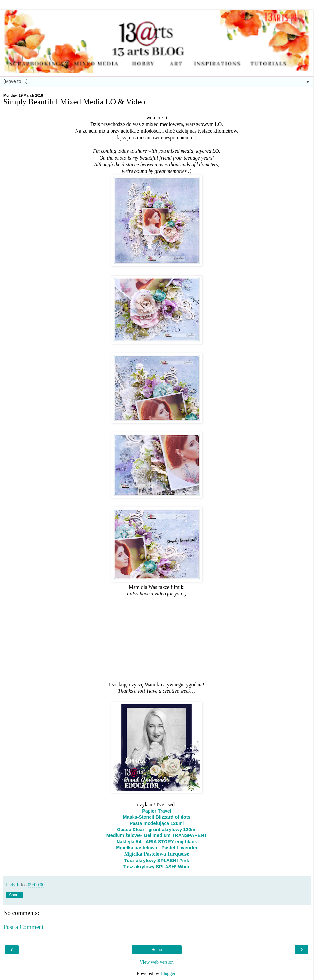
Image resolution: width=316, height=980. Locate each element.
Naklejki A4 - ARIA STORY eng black (157, 842)
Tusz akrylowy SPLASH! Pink (157, 861)
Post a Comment (24, 927)
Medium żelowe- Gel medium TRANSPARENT (157, 835)
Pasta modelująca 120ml (157, 823)
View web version (157, 962)
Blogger (168, 973)
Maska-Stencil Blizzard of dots (157, 817)
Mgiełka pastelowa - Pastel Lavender (157, 848)
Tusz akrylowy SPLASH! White (157, 867)
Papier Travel (157, 811)
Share (14, 895)
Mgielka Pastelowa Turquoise (157, 854)
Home (157, 950)
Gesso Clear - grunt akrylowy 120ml (157, 830)
